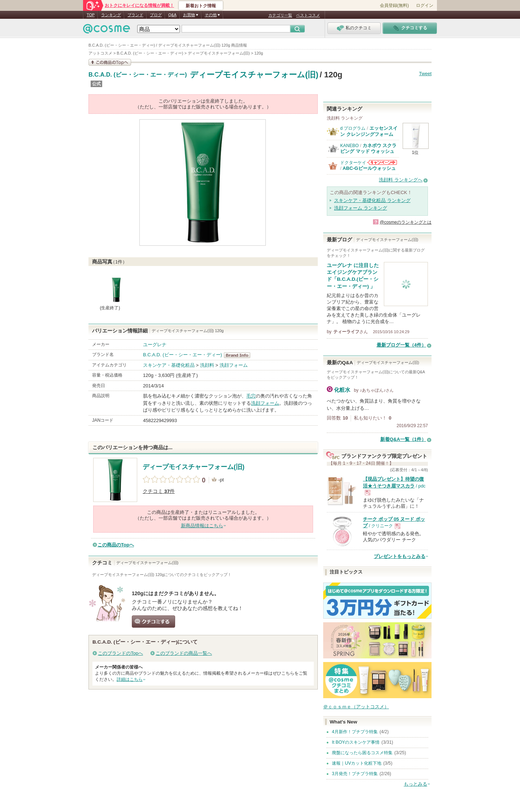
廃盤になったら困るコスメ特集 (362, 753)
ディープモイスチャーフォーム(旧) (254, 75)
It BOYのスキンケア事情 (356, 742)
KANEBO (349, 146)
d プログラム (353, 128)
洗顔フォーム (234, 365)
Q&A (172, 15)
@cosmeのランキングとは (406, 222)
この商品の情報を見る (110, 62)
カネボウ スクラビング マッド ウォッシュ (368, 148)
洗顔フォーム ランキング (361, 208)
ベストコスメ (308, 15)
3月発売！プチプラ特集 (355, 774)
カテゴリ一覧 (280, 15)
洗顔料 (207, 365)
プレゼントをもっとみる (400, 556)
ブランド (135, 15)
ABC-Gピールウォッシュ (369, 168)
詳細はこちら (130, 679)
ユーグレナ (155, 345)
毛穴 (251, 396)
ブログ (156, 15)
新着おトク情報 (201, 6)
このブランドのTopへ (120, 653)
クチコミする (153, 622)
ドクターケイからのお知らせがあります (382, 162)
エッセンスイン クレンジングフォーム (369, 131)
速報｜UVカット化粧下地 (357, 763)
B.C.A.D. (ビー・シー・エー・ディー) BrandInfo (239, 355)
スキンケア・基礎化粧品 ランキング (372, 200)
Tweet (425, 74)
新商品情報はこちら (202, 526)
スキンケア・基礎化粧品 (169, 365)
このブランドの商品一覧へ (184, 653)
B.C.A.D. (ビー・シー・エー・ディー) (138, 75)
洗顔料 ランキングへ (401, 180)
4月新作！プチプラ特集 (355, 732)
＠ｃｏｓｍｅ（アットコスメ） (356, 707)
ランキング (111, 15)
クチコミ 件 (159, 491)
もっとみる (415, 784)
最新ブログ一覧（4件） (401, 345)
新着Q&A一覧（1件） (403, 439)
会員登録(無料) (394, 5)
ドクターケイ (353, 163)
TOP (91, 15)
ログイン (425, 5)
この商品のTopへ (116, 545)
